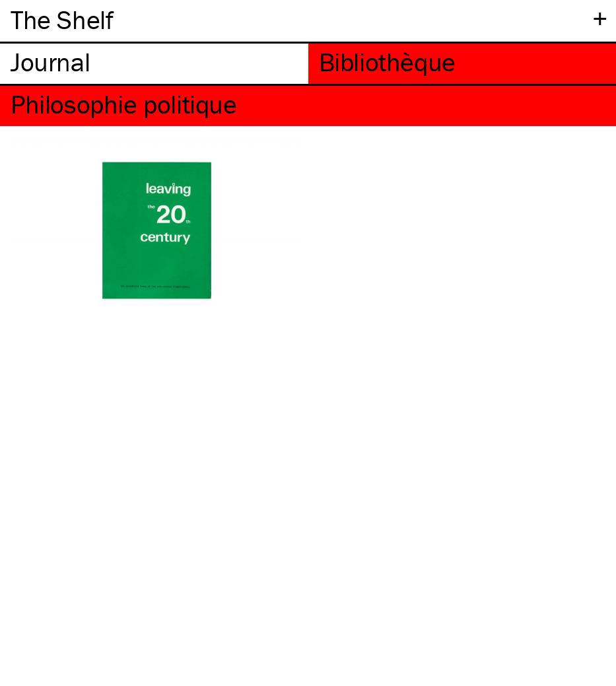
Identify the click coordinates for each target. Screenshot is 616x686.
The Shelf (62, 19)
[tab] (154, 64)
